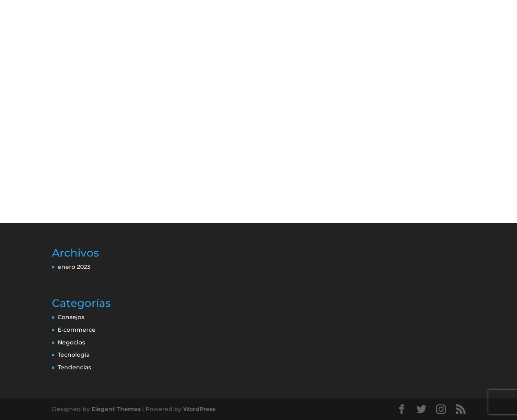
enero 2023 (74, 267)
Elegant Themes (116, 409)
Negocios (71, 342)
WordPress (199, 409)
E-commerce (77, 330)
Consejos (71, 317)
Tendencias (74, 367)
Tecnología (74, 355)
